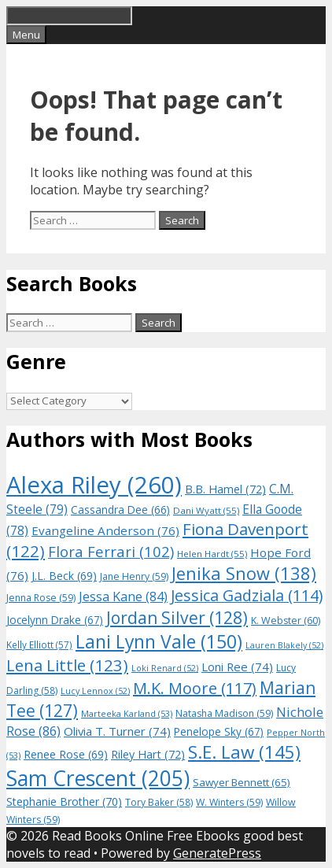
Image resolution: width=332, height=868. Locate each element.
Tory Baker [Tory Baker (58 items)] (159, 802)
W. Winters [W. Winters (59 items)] (229, 802)
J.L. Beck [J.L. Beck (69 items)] (64, 576)
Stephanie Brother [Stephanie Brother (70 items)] (64, 802)
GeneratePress (217, 853)
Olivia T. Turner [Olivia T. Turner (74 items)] (117, 731)
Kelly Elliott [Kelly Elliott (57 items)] (39, 645)
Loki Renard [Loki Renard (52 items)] (165, 668)
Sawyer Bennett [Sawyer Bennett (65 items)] (242, 782)
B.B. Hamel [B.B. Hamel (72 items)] (225, 489)
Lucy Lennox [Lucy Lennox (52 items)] (95, 691)
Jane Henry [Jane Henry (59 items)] (134, 576)
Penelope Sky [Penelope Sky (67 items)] (219, 731)
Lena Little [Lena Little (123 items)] (67, 665)
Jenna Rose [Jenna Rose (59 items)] (41, 598)
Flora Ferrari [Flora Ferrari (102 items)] (111, 551)
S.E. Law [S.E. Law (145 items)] (244, 752)
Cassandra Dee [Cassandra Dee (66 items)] (120, 510)
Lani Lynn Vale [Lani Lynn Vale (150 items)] (159, 641)
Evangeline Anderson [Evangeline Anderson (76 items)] (105, 530)
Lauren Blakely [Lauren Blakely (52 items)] (284, 645)
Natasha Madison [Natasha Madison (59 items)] (224, 713)
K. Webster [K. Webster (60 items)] (286, 621)
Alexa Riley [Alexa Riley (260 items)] (94, 485)
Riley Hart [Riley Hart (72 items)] (148, 754)
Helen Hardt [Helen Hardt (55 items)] (212, 554)
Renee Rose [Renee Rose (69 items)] (66, 754)
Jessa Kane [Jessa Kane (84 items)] (123, 597)
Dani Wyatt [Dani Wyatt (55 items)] (206, 510)
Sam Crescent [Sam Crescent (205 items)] (98, 778)
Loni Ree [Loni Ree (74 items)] (237, 667)
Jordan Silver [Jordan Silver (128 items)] (177, 617)
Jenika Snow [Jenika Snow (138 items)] (244, 573)
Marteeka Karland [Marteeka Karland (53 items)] (127, 713)
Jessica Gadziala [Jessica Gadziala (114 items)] (247, 595)
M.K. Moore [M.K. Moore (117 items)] (195, 688)
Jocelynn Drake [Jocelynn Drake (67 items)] (55, 620)
